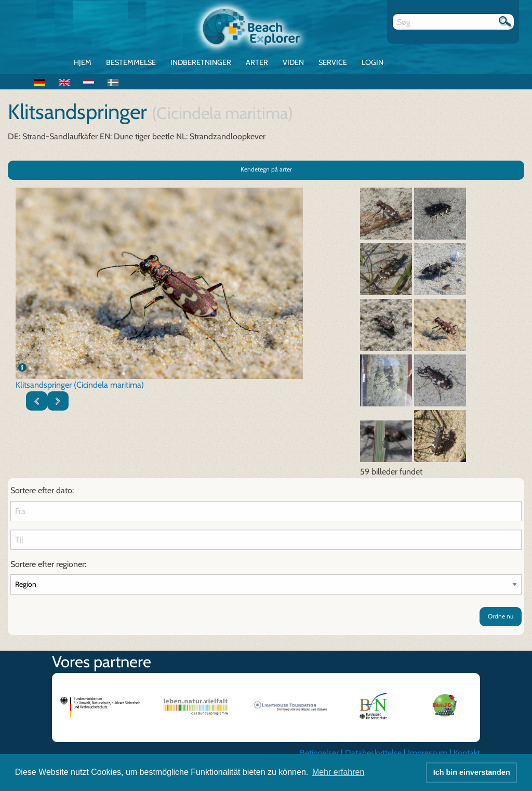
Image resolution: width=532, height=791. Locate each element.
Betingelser (319, 753)
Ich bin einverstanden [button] (472, 772)
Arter (257, 62)
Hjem (83, 62)
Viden (293, 62)
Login (373, 62)
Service (333, 62)
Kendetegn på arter (266, 169)
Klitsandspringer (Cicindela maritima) (80, 385)
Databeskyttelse (373, 753)
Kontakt (467, 753)
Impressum (428, 753)
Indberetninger (201, 62)
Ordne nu (501, 616)
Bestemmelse (131, 62)
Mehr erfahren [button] (338, 772)
